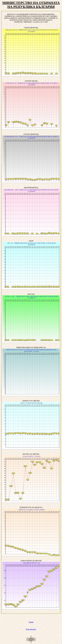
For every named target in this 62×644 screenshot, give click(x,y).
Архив (31, 622)
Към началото (31, 629)
